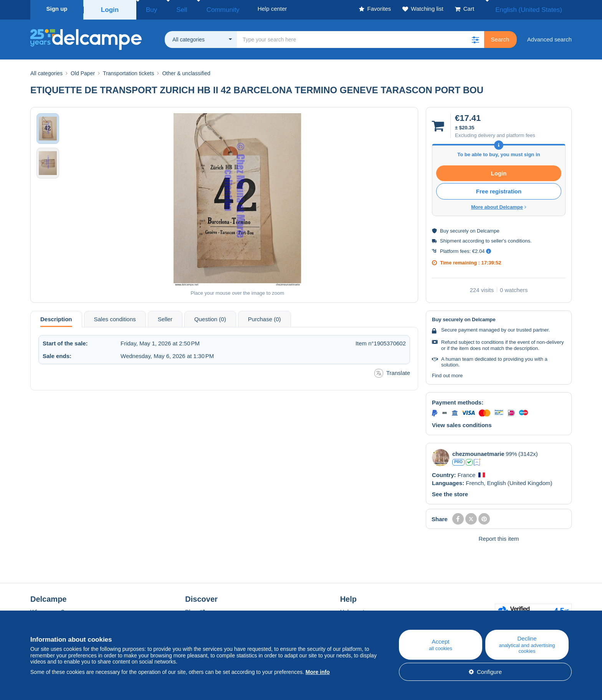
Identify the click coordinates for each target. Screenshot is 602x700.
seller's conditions (511, 239)
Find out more (447, 373)
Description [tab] (56, 317)
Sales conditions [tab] (115, 317)
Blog (195, 609)
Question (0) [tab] (210, 317)
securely (459, 229)
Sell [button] (172, 9)
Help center (355, 609)
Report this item (499, 536)
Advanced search (549, 37)
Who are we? (47, 609)
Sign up (57, 9)
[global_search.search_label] (361, 37)
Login (110, 9)
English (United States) (537, 9)
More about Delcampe (499, 205)
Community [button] (205, 9)
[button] (476, 37)
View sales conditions (462, 423)
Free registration (499, 189)
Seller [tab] (165, 317)
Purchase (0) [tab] (265, 317)
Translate (392, 371)
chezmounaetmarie (478, 452)
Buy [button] (149, 9)
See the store (450, 492)
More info (318, 672)
